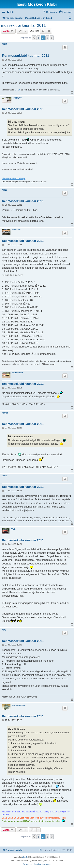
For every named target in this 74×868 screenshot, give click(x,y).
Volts (14, 529)
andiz (5, 476)
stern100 (17, 98)
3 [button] (47, 38)
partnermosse (19, 705)
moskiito (16, 230)
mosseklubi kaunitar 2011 (23, 25)
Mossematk (18, 373)
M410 (4, 44)
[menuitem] (10, 12)
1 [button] (38, 38)
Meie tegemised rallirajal (14, 178)
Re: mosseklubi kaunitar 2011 (26, 56)
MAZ (4, 630)
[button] (34, 38)
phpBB (25, 857)
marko (5, 413)
